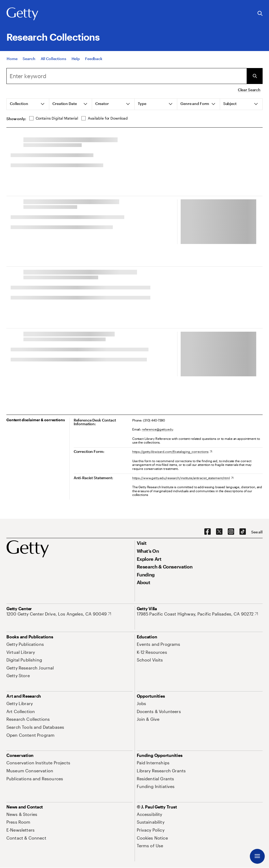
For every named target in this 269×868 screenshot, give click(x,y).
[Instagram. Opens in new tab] (231, 532)
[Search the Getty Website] (260, 14)
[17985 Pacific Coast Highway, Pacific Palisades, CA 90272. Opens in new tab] (197, 614)
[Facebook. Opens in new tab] (208, 532)
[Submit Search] (255, 76)
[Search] (127, 76)
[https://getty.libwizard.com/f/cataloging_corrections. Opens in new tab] (172, 452)
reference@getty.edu (158, 429)
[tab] (28, 104)
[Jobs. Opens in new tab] (142, 703)
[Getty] (22, 14)
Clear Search (249, 90)
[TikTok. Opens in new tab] (243, 532)
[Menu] (257, 856)
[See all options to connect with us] (257, 532)
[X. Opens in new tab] (219, 532)
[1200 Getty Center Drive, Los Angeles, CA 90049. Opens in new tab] (59, 614)
